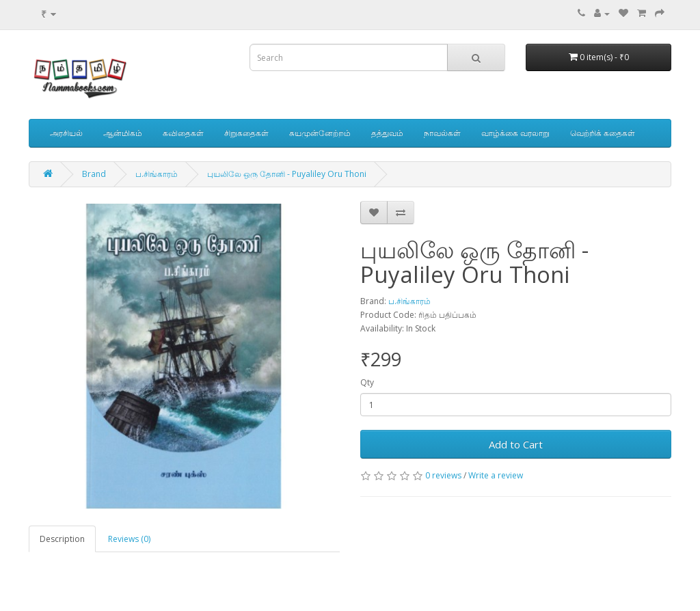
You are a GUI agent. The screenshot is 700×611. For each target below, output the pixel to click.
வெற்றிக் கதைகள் (603, 133)
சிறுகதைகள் (246, 133)
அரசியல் (66, 133)
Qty (367, 382)
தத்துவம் (387, 133)
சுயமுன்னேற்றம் (320, 133)
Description (62, 539)
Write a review (496, 475)
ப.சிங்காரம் (157, 174)
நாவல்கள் (442, 133)
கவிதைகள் (183, 133)
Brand (94, 174)
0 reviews (443, 475)
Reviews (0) (129, 539)
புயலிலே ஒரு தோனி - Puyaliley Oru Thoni (287, 174)
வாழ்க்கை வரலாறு (515, 133)
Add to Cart (516, 444)
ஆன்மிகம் (123, 133)
